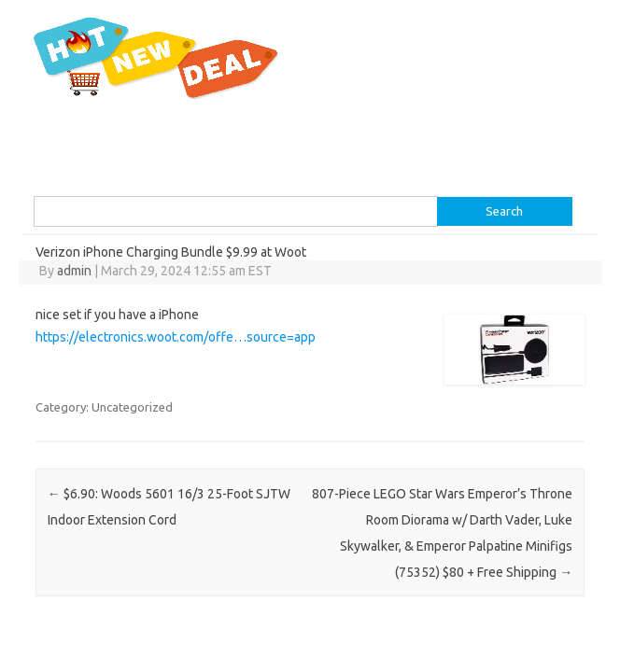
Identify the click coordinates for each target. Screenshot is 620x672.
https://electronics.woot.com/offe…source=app (176, 337)
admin (74, 271)
